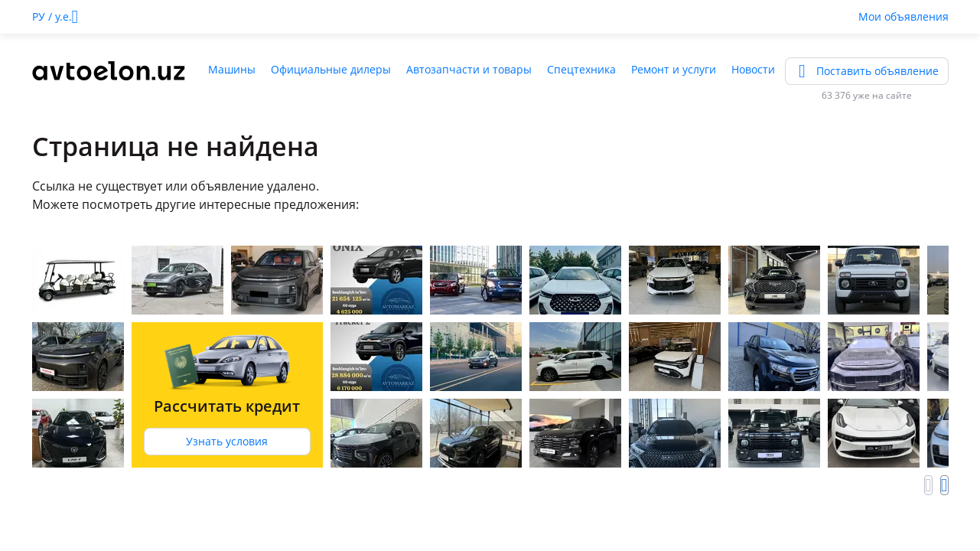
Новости (753, 69)
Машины (232, 69)
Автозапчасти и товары (469, 69)
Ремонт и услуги (674, 69)
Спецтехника (581, 69)
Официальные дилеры (331, 69)
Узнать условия (227, 441)
